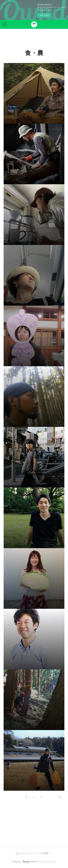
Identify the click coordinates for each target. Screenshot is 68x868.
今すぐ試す (44, 15)
